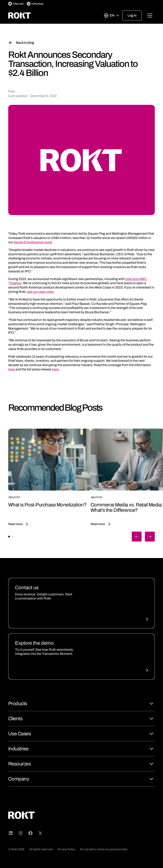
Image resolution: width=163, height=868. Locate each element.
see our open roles (40, 292)
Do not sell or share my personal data (104, 849)
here (12, 369)
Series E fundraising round (33, 242)
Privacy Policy (66, 849)
